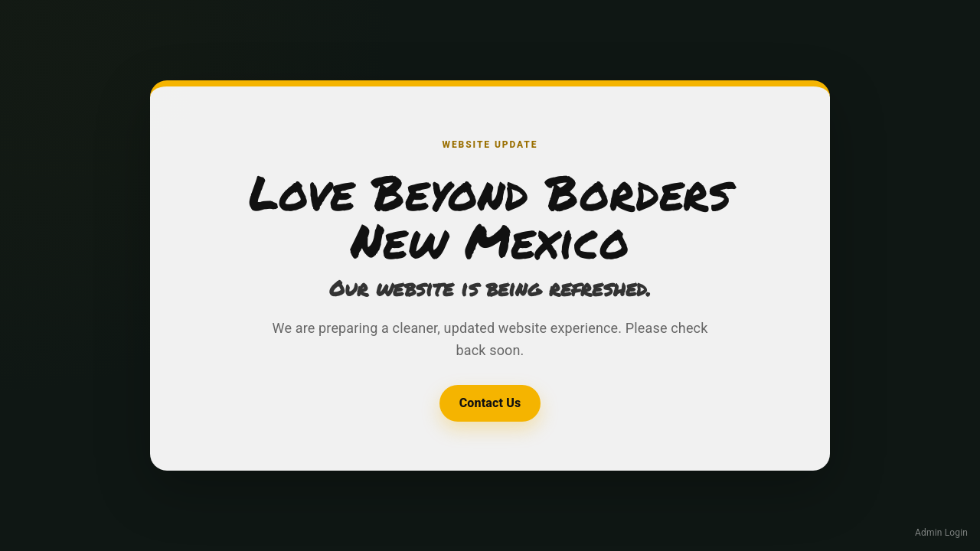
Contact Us (490, 403)
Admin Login (941, 533)
